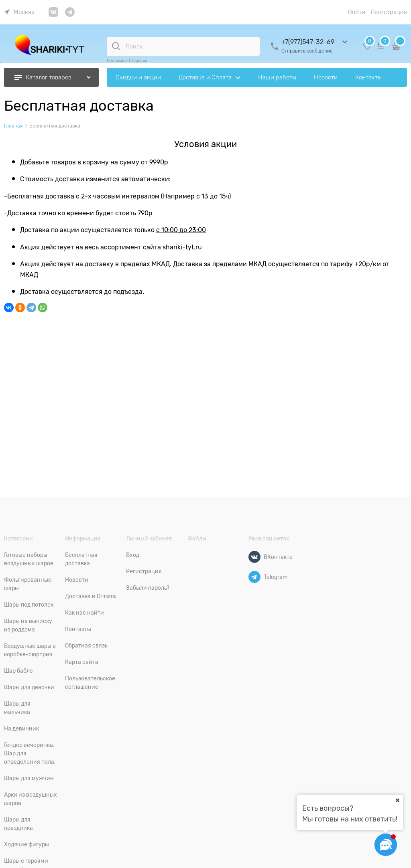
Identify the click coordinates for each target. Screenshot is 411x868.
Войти (357, 12)
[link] (19, 12)
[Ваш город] (397, 800)
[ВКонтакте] (254, 557)
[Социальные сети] (386, 845)
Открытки (138, 61)
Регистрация (389, 12)
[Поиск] (116, 46)
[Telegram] (254, 577)
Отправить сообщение (307, 51)
